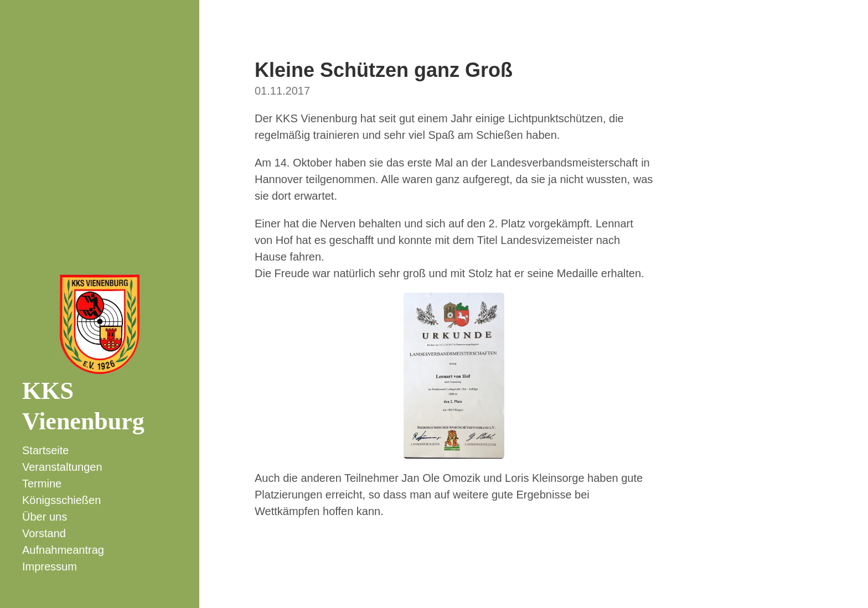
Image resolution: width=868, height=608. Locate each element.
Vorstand (44, 533)
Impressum (50, 567)
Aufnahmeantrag (63, 550)
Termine (42, 484)
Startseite (45, 450)
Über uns (45, 517)
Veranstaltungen (62, 467)
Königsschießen (61, 500)
